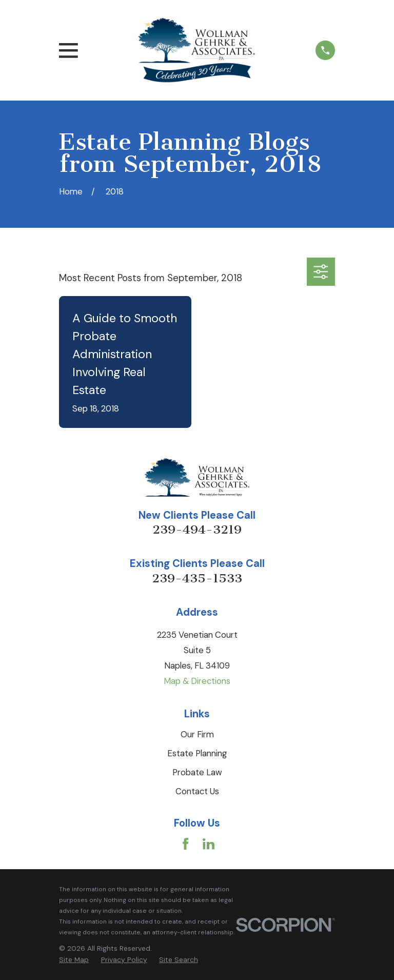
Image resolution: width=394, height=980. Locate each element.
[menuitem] (74, 960)
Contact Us (197, 791)
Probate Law (197, 772)
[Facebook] (185, 844)
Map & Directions (197, 681)
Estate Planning (197, 753)
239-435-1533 (197, 578)
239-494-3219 (197, 530)
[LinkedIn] (209, 844)
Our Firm (197, 734)
